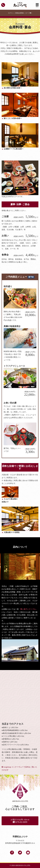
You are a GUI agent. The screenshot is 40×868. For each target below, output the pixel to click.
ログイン (11, 13)
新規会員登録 (20, 13)
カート (29, 13)
